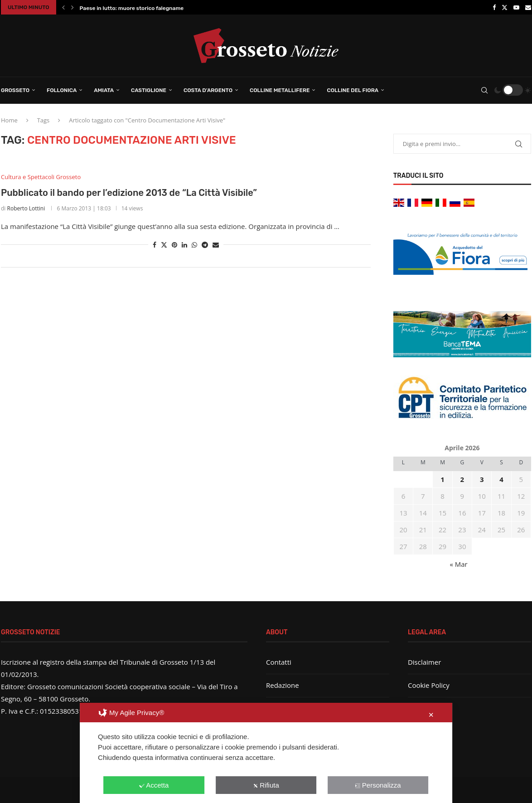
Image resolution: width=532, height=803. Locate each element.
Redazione (283, 685)
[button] (63, 7)
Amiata (104, 90)
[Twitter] (505, 7)
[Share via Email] (216, 245)
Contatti (279, 662)
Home (9, 120)
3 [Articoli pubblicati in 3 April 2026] (482, 479)
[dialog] (266, 753)
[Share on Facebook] (155, 245)
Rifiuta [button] (266, 785)
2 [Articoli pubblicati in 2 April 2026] (462, 479)
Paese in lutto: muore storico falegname (132, 8)
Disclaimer (424, 662)
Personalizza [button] (378, 785)
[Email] (528, 7)
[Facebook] (494, 7)
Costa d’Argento (208, 90)
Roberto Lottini (26, 208)
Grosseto (15, 90)
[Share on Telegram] (205, 245)
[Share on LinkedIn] (184, 245)
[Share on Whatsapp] (194, 245)
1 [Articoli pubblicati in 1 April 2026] (443, 479)
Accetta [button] (154, 785)
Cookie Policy (429, 685)
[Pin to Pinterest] (174, 245)
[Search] (484, 90)
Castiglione (149, 90)
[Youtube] (516, 7)
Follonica (62, 90)
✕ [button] (431, 715)
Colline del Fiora (353, 90)
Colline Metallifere (280, 90)
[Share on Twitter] (164, 245)
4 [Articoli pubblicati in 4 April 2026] (501, 479)
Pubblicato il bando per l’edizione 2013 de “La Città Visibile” (129, 193)
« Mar (458, 564)
